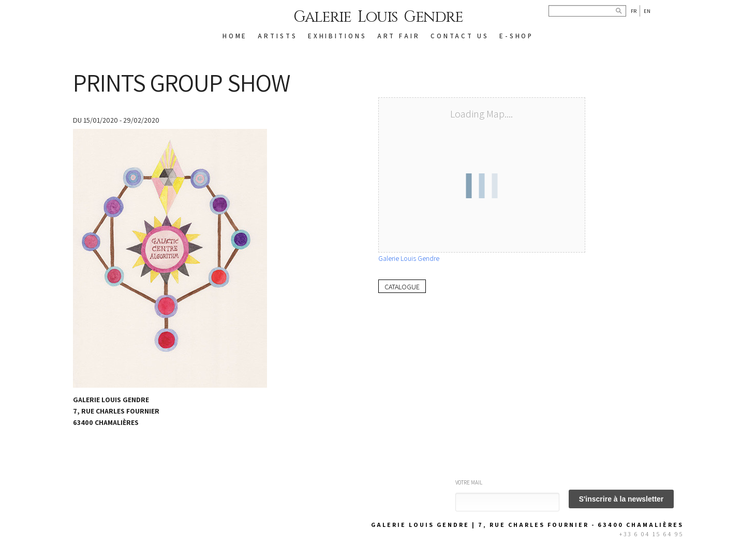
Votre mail (469, 482)
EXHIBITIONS (337, 36)
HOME (235, 36)
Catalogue (402, 287)
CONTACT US (460, 36)
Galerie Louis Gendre (378, 17)
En (647, 11)
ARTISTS (277, 36)
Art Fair (399, 36)
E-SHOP (516, 36)
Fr (634, 11)
